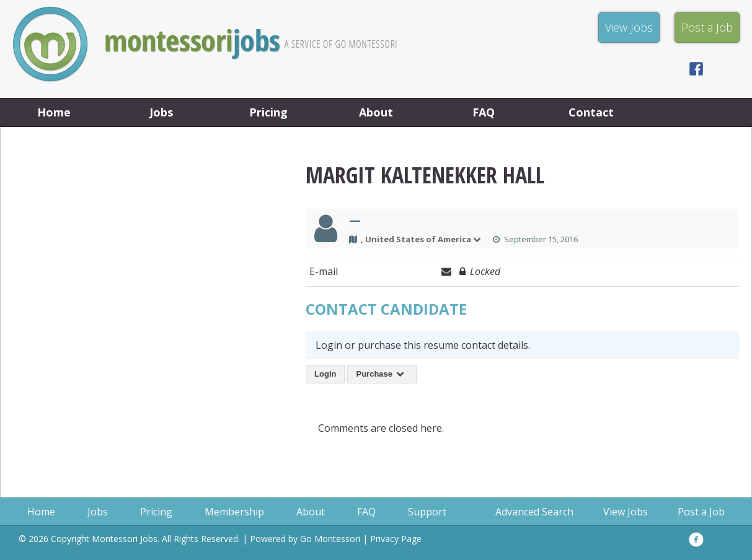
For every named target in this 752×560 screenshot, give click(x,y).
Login (325, 374)
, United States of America (422, 239)
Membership (234, 512)
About (376, 112)
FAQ (484, 112)
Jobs (161, 112)
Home (54, 112)
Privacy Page (396, 539)
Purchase (382, 374)
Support (427, 512)
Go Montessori (330, 539)
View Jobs (626, 512)
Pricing (268, 112)
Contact (591, 112)
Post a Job (701, 512)
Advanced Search (534, 512)
